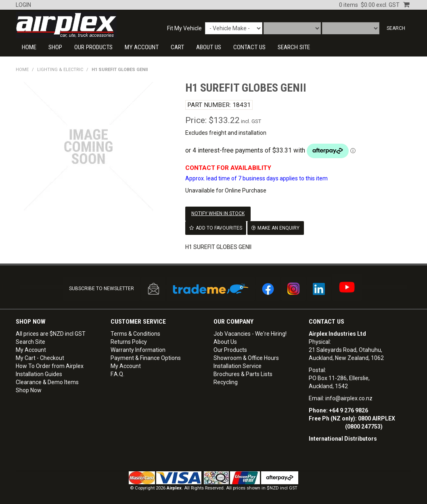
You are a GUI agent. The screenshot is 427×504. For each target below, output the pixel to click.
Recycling (226, 382)
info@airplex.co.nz (349, 398)
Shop (55, 47)
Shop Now (29, 390)
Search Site (30, 341)
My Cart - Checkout (40, 358)
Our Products (93, 47)
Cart (177, 47)
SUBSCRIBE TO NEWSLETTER (102, 288)
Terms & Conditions (135, 333)
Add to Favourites (219, 228)
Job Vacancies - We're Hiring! (250, 333)
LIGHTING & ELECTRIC (60, 70)
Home (29, 47)
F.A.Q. (117, 374)
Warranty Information (138, 349)
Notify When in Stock (218, 213)
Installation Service (238, 366)
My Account (142, 47)
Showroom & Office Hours (246, 358)
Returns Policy (129, 341)
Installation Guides (39, 374)
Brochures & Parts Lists (243, 374)
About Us (209, 47)
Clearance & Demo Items (47, 382)
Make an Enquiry (278, 228)
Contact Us (327, 321)
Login (23, 5)
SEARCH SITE (294, 47)
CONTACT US (249, 47)
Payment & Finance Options (146, 358)
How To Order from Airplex (50, 366)
